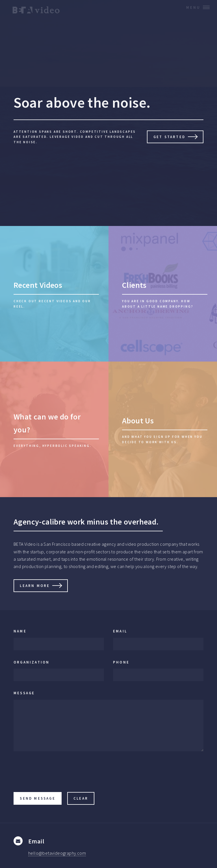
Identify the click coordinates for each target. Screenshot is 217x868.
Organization (32, 662)
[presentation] (57, 774)
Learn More (35, 586)
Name (20, 631)
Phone (121, 662)
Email (120, 631)
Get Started (169, 137)
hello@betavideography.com (57, 853)
